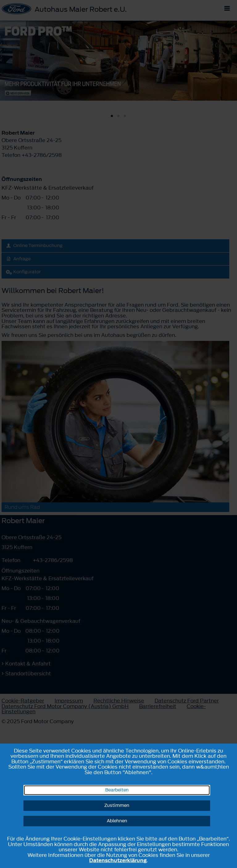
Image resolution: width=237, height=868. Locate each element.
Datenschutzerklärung (118, 860)
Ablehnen (117, 821)
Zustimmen (117, 805)
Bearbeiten (117, 790)
